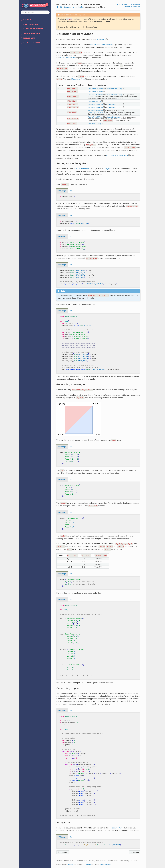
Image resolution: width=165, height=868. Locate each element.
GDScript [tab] (62, 191)
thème (88, 864)
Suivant (135, 852)
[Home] (57, 7)
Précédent (63, 852)
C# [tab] (71, 191)
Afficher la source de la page (129, 4)
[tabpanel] (98, 197)
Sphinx (70, 864)
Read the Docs (105, 864)
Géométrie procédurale (73, 7)
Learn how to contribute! (132, 7)
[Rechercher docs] (35, 12)
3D (61, 7)
